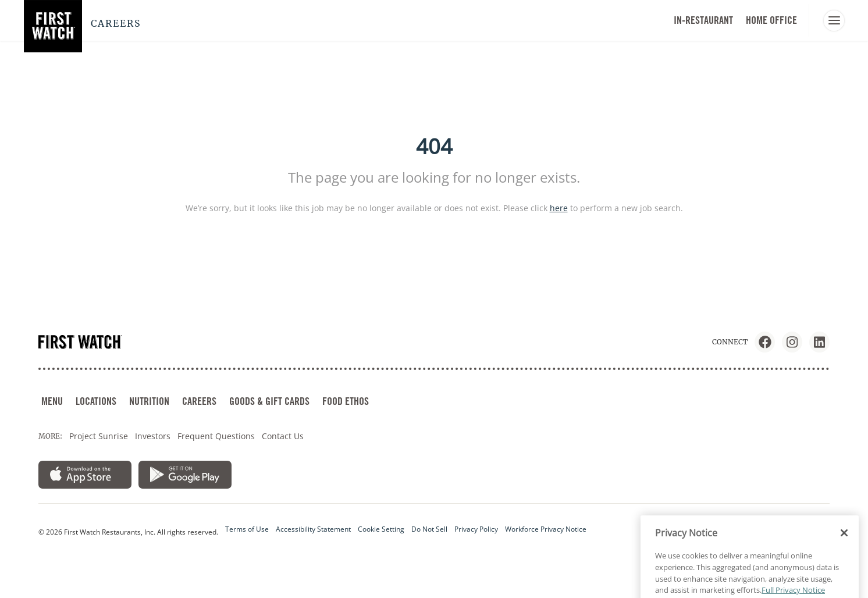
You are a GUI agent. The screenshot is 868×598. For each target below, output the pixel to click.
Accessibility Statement (313, 529)
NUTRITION (149, 401)
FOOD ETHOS (346, 401)
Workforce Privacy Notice (546, 529)
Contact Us (283, 436)
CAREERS (199, 401)
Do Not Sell (429, 529)
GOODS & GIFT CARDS (269, 401)
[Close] (844, 549)
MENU (52, 401)
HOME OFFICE (771, 20)
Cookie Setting (381, 529)
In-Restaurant (703, 20)
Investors (153, 436)
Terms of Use (247, 529)
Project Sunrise (99, 436)
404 (434, 146)
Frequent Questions (216, 436)
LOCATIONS (96, 401)
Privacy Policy (476, 529)
